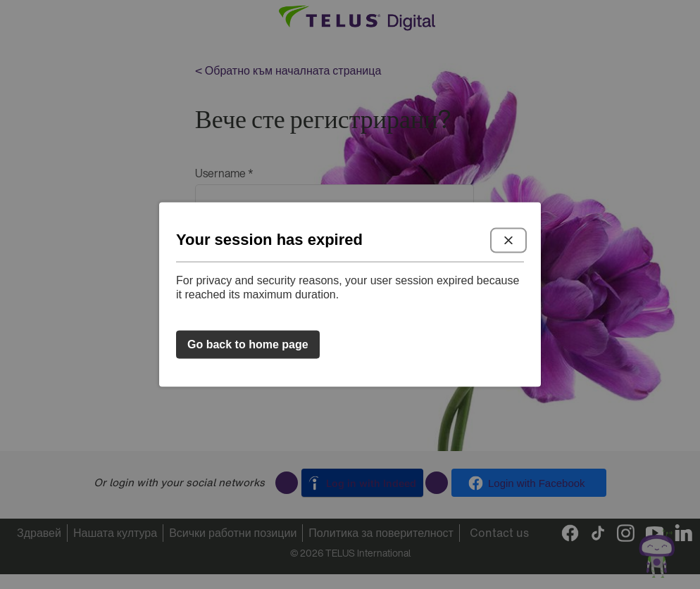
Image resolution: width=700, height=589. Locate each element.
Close (508, 240)
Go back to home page (248, 344)
